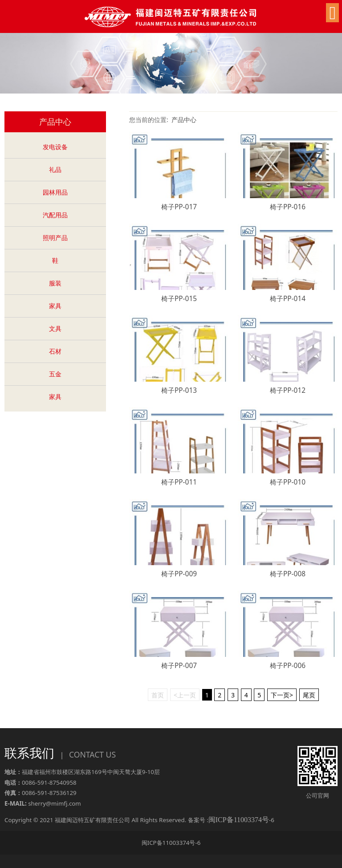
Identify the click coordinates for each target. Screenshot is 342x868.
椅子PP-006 (288, 666)
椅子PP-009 (179, 574)
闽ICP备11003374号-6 (171, 843)
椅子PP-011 (179, 482)
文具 (55, 328)
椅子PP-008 (288, 574)
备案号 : (228, 820)
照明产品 (55, 238)
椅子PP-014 (288, 299)
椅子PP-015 (179, 299)
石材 (55, 351)
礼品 (55, 169)
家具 (55, 306)
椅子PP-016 (288, 207)
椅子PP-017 (179, 207)
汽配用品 (55, 215)
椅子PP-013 (179, 390)
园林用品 (55, 192)
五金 (55, 374)
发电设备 (55, 147)
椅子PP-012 (288, 390)
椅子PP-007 (179, 666)
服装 (55, 283)
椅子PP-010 (288, 482)
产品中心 (184, 120)
